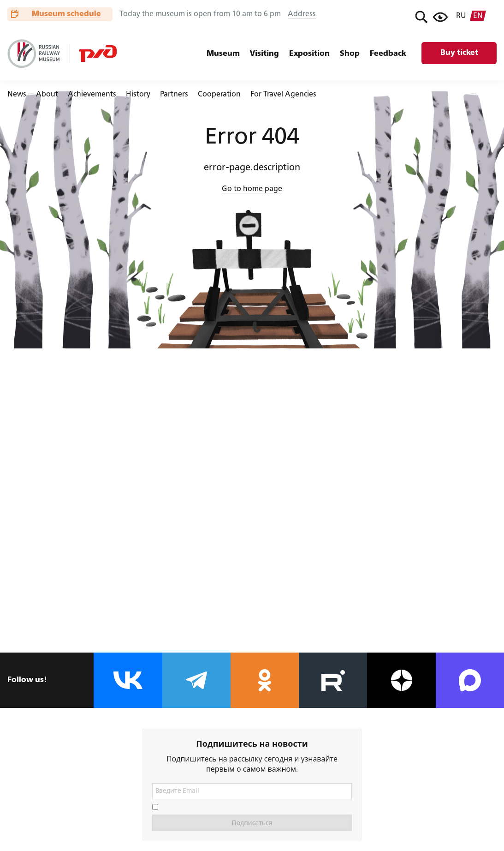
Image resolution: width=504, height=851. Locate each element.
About (47, 95)
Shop (350, 54)
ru (461, 16)
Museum (223, 54)
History (138, 95)
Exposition (309, 54)
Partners (174, 95)
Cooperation (219, 95)
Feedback (388, 54)
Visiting (264, 54)
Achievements (92, 95)
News (17, 95)
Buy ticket (459, 53)
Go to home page (252, 189)
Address (302, 14)
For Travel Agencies (283, 95)
